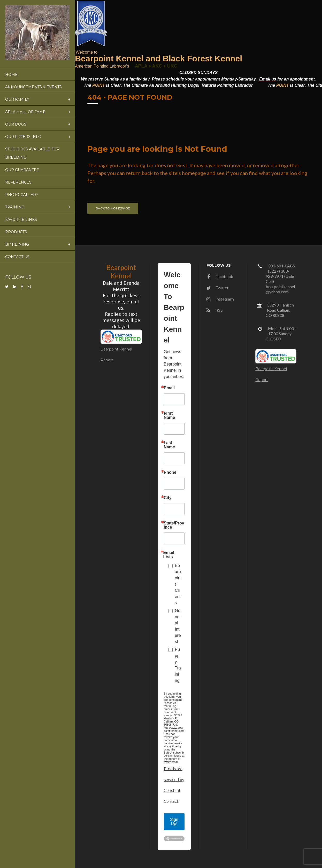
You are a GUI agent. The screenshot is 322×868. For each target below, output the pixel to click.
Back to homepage (113, 208)
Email (169, 388)
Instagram (220, 299)
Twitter (217, 288)
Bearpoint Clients (178, 584)
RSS (215, 310)
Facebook (220, 277)
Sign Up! (174, 822)
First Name (170, 415)
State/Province (174, 525)
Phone (170, 472)
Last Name (170, 445)
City (168, 498)
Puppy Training (178, 665)
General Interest (178, 626)
